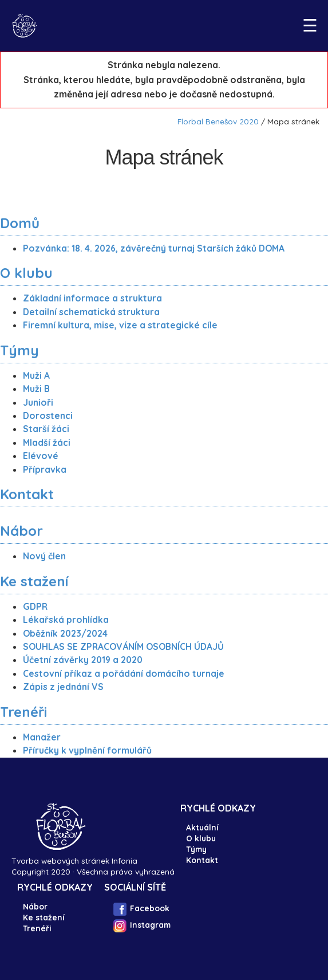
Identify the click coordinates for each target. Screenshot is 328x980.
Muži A (36, 375)
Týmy (19, 350)
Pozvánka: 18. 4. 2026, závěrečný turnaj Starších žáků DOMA (154, 248)
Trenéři (23, 712)
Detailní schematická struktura (91, 312)
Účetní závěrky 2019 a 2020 (83, 660)
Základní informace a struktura (92, 298)
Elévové (41, 456)
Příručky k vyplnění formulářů (87, 750)
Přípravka (45, 469)
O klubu (26, 273)
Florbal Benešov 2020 (218, 121)
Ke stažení (34, 581)
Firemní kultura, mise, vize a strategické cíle (120, 325)
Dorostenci (48, 415)
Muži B (36, 389)
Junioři (38, 402)
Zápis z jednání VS (63, 687)
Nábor (21, 531)
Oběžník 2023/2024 (65, 633)
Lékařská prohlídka (66, 620)
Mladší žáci (47, 442)
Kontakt (27, 494)
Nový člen (44, 556)
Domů (20, 223)
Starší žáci (46, 429)
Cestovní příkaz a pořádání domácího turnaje (124, 673)
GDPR (35, 606)
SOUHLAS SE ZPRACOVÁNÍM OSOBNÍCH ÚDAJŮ (123, 646)
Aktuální (202, 827)
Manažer (42, 737)
